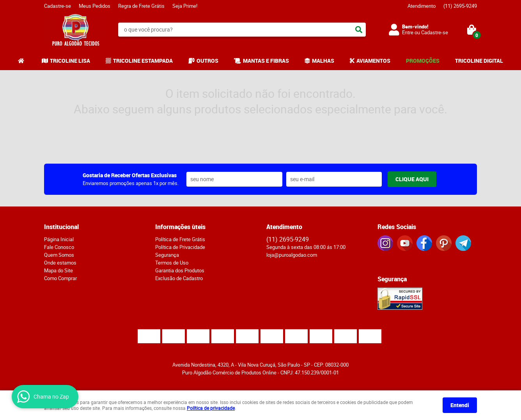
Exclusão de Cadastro (179, 278)
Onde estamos (60, 263)
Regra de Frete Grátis (141, 6)
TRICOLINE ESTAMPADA (143, 61)
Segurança (167, 255)
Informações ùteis (180, 227)
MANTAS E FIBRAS (266, 61)
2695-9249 (460, 6)
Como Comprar (60, 278)
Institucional (61, 227)
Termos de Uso (172, 263)
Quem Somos (59, 255)
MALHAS (323, 61)
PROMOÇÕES (423, 61)
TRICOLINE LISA (70, 61)
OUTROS (207, 61)
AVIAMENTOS (373, 61)
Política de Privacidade (180, 247)
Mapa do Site (58, 270)
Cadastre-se (58, 6)
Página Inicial (59, 239)
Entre (408, 32)
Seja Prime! (185, 6)
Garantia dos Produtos (180, 270)
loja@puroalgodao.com (292, 255)
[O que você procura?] (359, 30)
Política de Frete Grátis (180, 239)
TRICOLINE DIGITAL (479, 61)
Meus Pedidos (95, 6)
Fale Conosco (59, 247)
